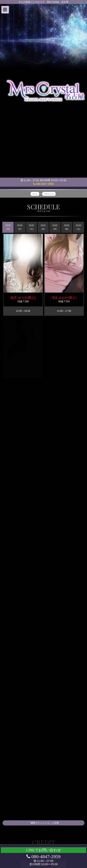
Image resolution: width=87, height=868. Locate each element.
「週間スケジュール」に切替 (44, 823)
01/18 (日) (8, 227)
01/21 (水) (43, 227)
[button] (5, 10)
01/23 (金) (67, 227)
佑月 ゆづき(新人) (23, 298)
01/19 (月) (20, 227)
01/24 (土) (78, 227)
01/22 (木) (55, 227)
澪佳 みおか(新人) (64, 298)
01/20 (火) (31, 227)
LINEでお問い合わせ (43, 850)
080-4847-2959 (43, 184)
